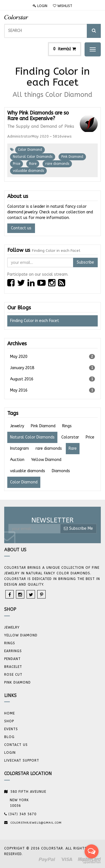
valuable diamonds (28, 171)
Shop (9, 721)
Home (10, 713)
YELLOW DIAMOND (21, 635)
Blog (9, 737)
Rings (10, 643)
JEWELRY (12, 627)
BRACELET (13, 667)
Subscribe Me (78, 528)
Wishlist (63, 6)
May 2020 (53, 357)
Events (11, 729)
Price (17, 164)
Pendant (12, 659)
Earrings (13, 651)
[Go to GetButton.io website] (92, 862)
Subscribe (85, 262)
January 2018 (53, 368)
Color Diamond (30, 150)
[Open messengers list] (92, 851)
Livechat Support (22, 760)
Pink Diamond (72, 157)
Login (40, 6)
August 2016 (53, 379)
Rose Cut (13, 675)
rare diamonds (57, 164)
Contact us (21, 228)
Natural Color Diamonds (33, 157)
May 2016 (53, 390)
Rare (33, 164)
